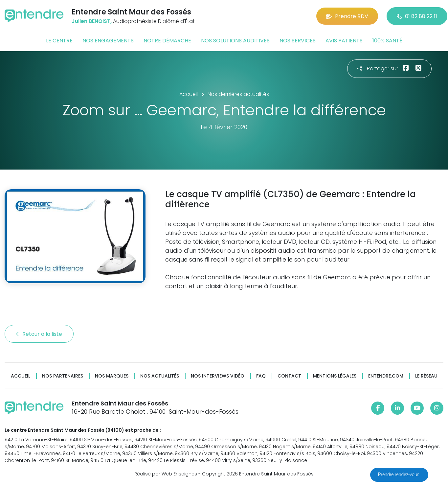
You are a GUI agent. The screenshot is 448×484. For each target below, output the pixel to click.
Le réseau (426, 376)
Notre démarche (167, 41)
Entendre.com (386, 376)
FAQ (261, 376)
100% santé (387, 41)
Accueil (21, 376)
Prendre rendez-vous (399, 474)
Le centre (59, 41)
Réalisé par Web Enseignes (166, 474)
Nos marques (112, 376)
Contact (289, 376)
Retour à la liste (39, 334)
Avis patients (344, 41)
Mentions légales (335, 376)
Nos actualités (160, 376)
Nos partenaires (63, 376)
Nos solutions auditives (235, 41)
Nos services (298, 41)
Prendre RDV (347, 16)
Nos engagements (108, 41)
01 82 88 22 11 (417, 16)
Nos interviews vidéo (218, 376)
